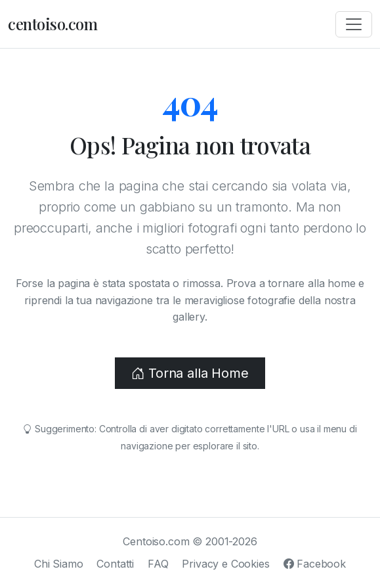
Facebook (315, 564)
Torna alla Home (190, 373)
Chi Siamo (59, 564)
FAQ (158, 564)
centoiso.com (53, 24)
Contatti (115, 564)
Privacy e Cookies (225, 564)
